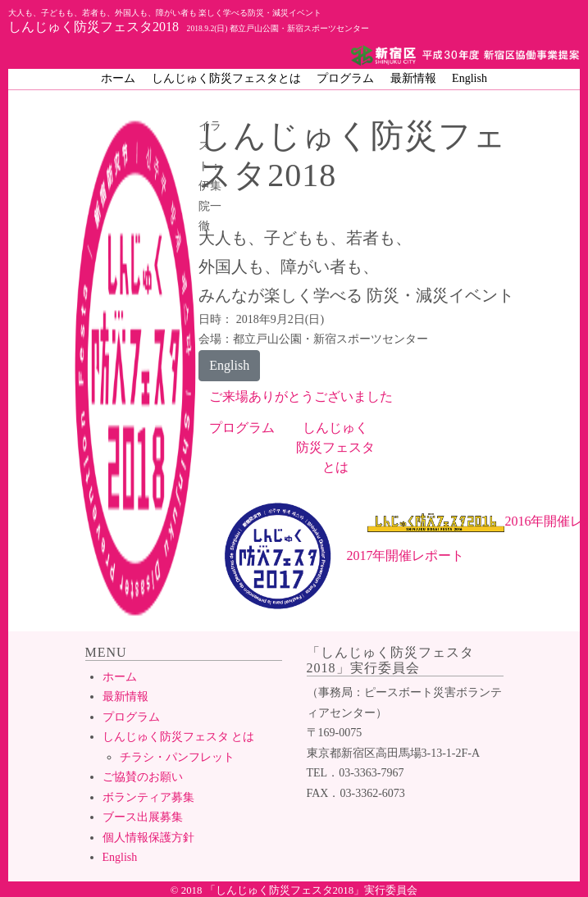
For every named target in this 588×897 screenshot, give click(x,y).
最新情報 (413, 78)
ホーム (118, 78)
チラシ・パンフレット (177, 757)
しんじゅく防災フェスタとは (226, 78)
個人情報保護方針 (148, 838)
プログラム (345, 78)
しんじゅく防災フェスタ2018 (189, 21)
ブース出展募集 (143, 817)
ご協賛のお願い (143, 777)
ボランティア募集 (148, 797)
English (469, 78)
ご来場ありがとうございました (301, 396)
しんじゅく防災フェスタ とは (179, 737)
